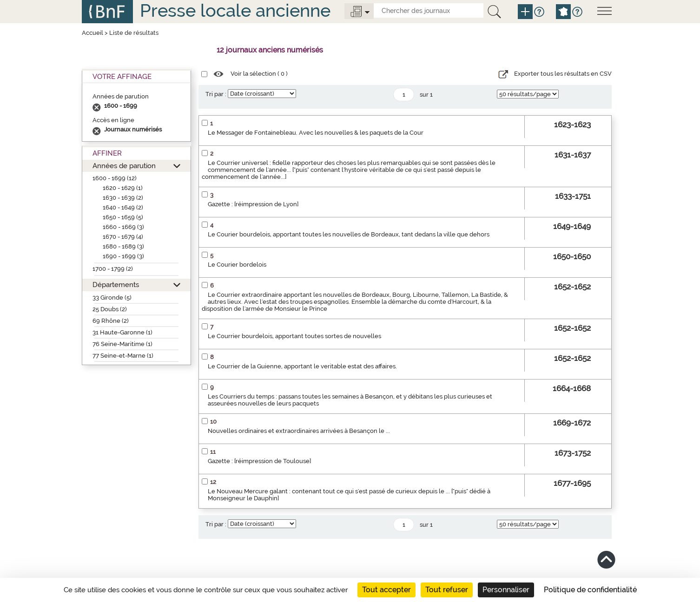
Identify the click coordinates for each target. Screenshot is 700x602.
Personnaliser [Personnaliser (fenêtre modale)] (506, 590)
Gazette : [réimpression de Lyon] (253, 204)
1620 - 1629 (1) (123, 188)
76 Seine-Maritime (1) (122, 344)
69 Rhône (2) (111, 321)
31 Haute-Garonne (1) (122, 332)
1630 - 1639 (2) (123, 198)
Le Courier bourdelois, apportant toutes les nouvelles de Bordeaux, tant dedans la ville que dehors (349, 234)
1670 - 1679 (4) (123, 237)
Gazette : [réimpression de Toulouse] (259, 461)
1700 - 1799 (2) (113, 269)
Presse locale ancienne (235, 10)
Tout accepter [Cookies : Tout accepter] (386, 590)
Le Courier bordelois (237, 265)
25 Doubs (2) (110, 309)
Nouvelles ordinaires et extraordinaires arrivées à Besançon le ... (299, 431)
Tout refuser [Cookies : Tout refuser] (447, 590)
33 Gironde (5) (112, 298)
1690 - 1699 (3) (123, 256)
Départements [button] (116, 285)
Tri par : (216, 94)
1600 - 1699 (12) (115, 178)
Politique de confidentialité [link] (590, 590)
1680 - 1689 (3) (123, 246)
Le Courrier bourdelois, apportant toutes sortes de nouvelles (294, 336)
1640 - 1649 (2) (123, 207)
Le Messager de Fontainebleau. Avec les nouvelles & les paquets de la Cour (316, 133)
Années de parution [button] (124, 166)
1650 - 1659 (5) (123, 217)
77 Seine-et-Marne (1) (123, 356)
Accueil (92, 33)
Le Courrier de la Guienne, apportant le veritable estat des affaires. (302, 366)
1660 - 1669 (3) (123, 227)
